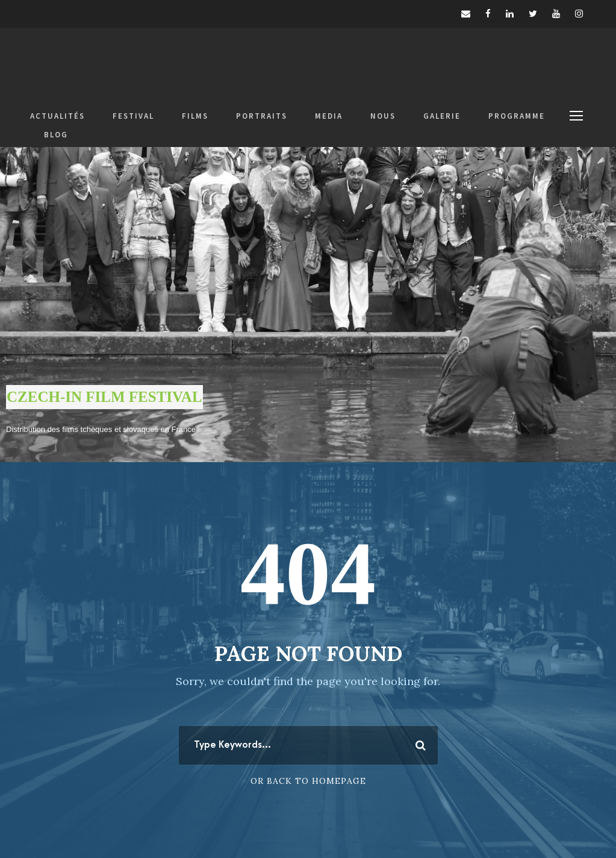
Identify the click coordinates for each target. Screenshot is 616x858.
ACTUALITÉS (58, 116)
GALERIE (442, 116)
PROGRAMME (517, 116)
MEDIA (329, 116)
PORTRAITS (262, 116)
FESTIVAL (133, 116)
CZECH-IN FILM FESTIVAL (104, 397)
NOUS (383, 116)
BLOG (56, 135)
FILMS (195, 116)
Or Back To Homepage (308, 781)
